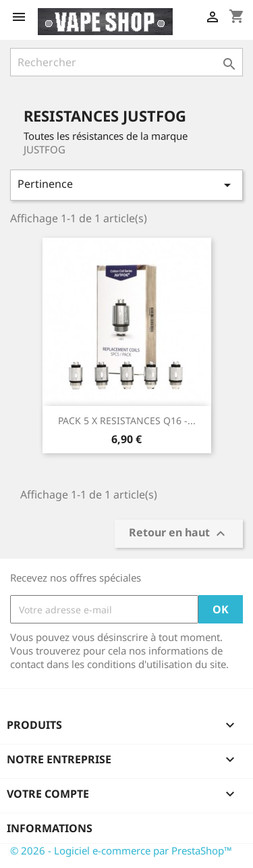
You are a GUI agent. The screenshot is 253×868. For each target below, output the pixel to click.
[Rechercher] (126, 62)
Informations (50, 828)
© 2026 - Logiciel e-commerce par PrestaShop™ (121, 850)
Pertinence (126, 185)
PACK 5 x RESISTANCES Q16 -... (127, 420)
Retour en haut (179, 534)
